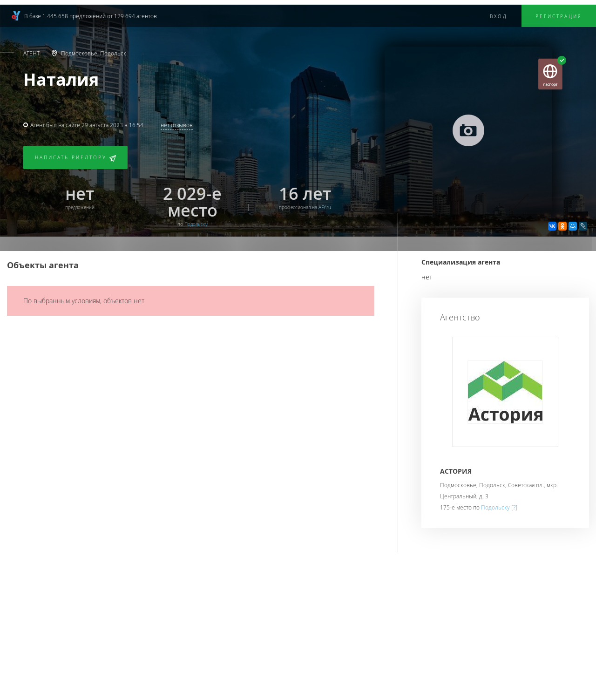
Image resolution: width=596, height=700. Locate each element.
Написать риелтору (75, 158)
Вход (499, 17)
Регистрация (559, 17)
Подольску (196, 224)
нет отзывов (177, 125)
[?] (514, 507)
